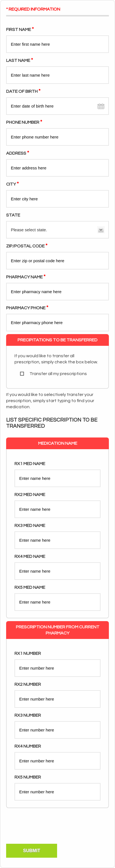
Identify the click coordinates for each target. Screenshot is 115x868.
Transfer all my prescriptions (53, 374)
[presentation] (48, 833)
